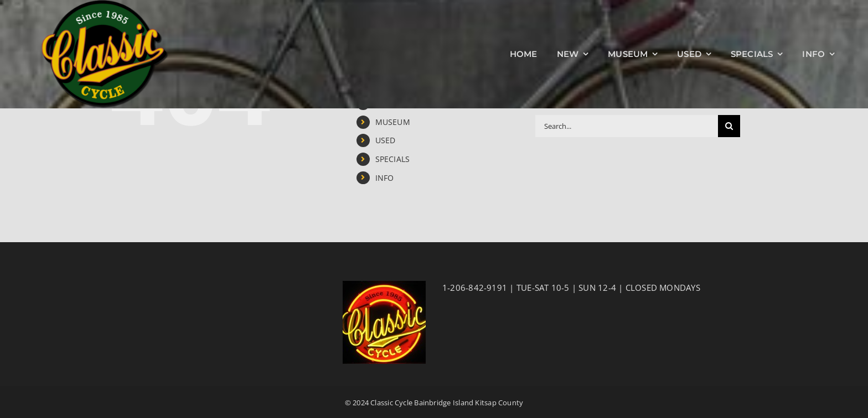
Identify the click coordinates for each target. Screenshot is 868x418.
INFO (385, 178)
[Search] (729, 126)
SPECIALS (393, 159)
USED (386, 140)
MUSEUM (393, 122)
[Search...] (627, 126)
